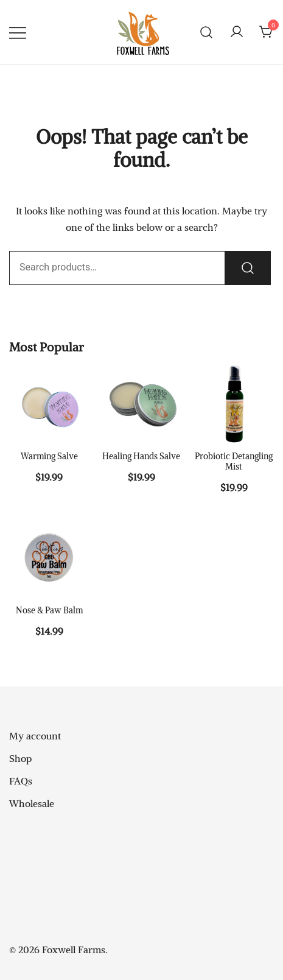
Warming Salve (49, 456)
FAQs (21, 781)
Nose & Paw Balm (49, 610)
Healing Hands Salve (141, 456)
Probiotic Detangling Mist (234, 461)
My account (35, 736)
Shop (20, 758)
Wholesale (32, 803)
